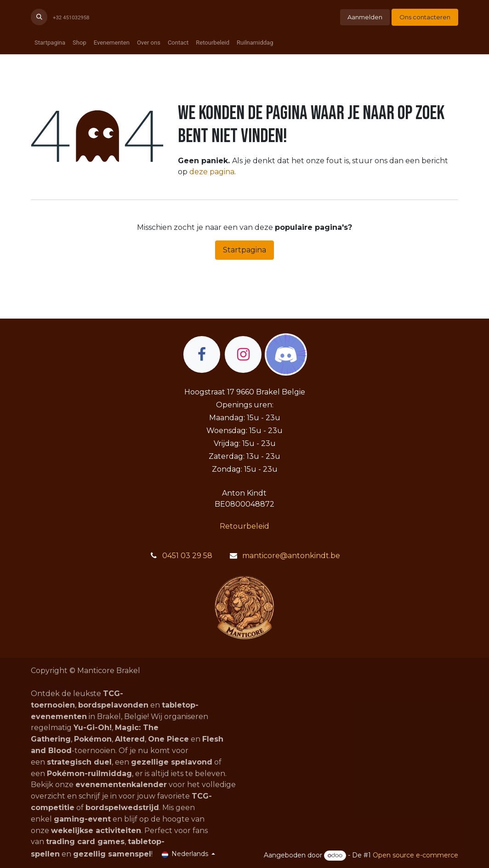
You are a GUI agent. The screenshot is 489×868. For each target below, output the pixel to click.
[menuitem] (50, 43)
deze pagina (212, 172)
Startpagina (244, 250)
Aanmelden (365, 17)
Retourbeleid (244, 526)
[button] (39, 17)
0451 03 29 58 (187, 556)
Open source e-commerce (415, 855)
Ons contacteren (425, 17)
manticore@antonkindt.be (291, 556)
